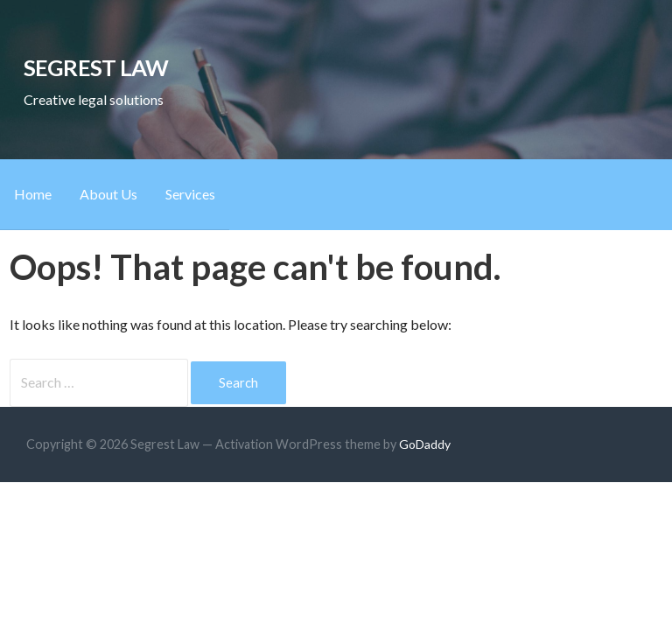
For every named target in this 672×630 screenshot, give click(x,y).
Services (190, 194)
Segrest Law (96, 67)
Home (33, 194)
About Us (108, 194)
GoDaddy (425, 444)
